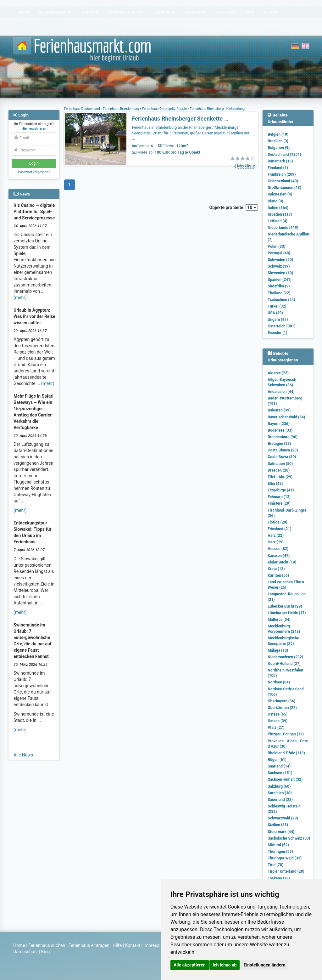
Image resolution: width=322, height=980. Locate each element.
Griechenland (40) (283, 181)
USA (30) (275, 313)
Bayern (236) (279, 424)
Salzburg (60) (279, 786)
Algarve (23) (278, 373)
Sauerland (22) (280, 800)
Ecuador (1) (277, 333)
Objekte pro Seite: (234, 207)
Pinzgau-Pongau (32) (286, 734)
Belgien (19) (278, 134)
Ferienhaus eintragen (89, 945)
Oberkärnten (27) (282, 708)
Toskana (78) (279, 878)
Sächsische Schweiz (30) (289, 838)
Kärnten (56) (278, 575)
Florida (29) (277, 522)
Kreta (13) (276, 569)
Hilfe (117, 945)
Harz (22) (276, 535)
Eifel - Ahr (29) (280, 477)
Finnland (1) (278, 168)
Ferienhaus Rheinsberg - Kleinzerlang (217, 109)
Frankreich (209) (282, 174)
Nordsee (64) (279, 682)
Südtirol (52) (278, 845)
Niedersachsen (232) (285, 657)
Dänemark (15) (280, 161)
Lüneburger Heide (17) (287, 613)
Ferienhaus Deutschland (83, 109)
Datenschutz (25, 952)
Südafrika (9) (279, 286)
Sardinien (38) (280, 793)
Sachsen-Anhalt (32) (285, 779)
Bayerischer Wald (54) (286, 417)
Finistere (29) (279, 503)
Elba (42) (275, 484)
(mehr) (20, 297)
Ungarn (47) (278, 320)
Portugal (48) (279, 253)
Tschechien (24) (281, 300)
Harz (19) (276, 542)
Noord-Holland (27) (284, 664)
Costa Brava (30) (282, 457)
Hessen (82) (278, 549)
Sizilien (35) (278, 825)
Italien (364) (278, 208)
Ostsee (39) (278, 721)
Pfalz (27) (276, 728)
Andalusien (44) (281, 392)
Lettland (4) (277, 221)
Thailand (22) (279, 293)
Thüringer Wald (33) (285, 858)
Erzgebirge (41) (281, 490)
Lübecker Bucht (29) (285, 606)
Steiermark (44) (281, 832)
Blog (45, 952)
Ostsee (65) (278, 714)
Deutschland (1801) (284, 155)
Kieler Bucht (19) (282, 562)
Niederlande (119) (283, 228)
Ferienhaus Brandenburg (121, 109)
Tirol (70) (275, 865)
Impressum (154, 945)
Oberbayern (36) (281, 701)
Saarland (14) (279, 766)
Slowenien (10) (280, 273)
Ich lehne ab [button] (225, 965)
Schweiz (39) (279, 266)
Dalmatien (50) (280, 464)
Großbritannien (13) (284, 188)
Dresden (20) (279, 470)
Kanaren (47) (279, 556)
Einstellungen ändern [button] (265, 965)
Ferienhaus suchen (47, 945)
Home (19, 945)
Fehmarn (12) (279, 497)
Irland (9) (275, 201)
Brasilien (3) (278, 141)
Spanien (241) (280, 280)
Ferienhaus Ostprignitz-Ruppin (164, 109)
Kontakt (133, 945)
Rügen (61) (277, 760)
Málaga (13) (278, 650)
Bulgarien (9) (279, 148)
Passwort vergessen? (34, 172)
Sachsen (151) (280, 773)
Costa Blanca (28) (283, 450)
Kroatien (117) (280, 214)
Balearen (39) (279, 410)
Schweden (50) (280, 260)
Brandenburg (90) (283, 437)
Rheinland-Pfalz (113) (286, 753)
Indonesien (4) (280, 194)
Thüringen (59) (280, 852)
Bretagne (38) (279, 444)
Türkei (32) (277, 306)
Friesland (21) (279, 529)
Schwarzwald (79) (283, 818)
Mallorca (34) (279, 620)
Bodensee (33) (280, 430)
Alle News (23, 755)
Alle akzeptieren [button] (190, 965)
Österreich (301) (281, 326)
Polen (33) (276, 246)
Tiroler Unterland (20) (286, 871)
